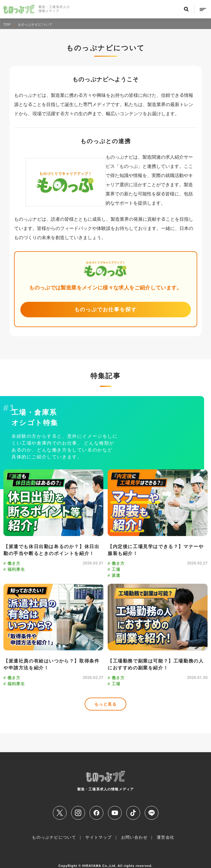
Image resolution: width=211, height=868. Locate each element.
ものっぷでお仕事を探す (106, 309)
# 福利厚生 (14, 569)
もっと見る (105, 704)
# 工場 (114, 569)
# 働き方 (12, 563)
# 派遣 (114, 575)
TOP (7, 24)
